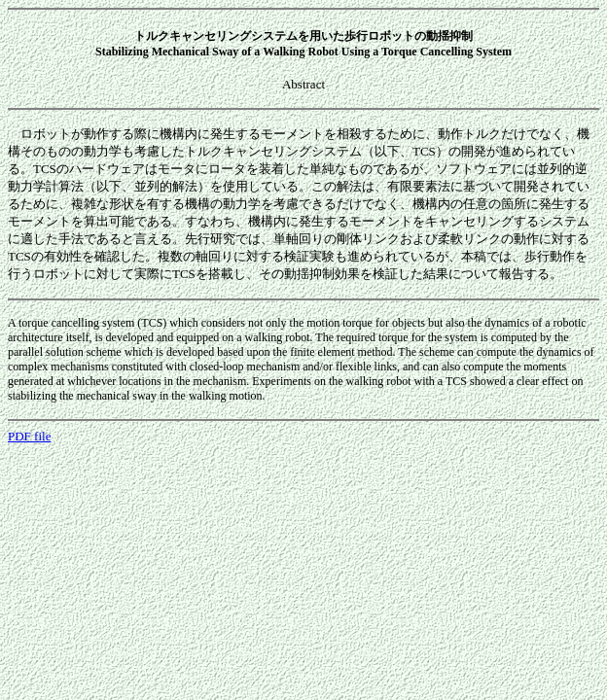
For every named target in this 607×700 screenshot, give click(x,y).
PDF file (29, 436)
